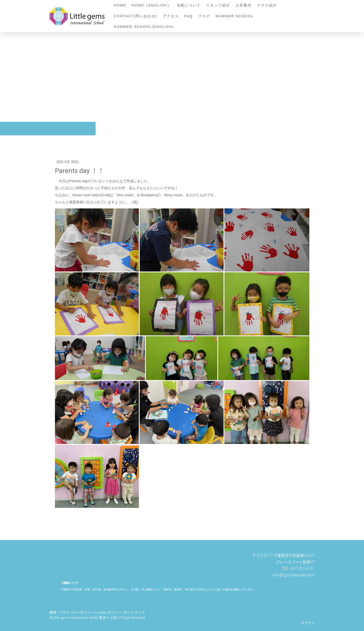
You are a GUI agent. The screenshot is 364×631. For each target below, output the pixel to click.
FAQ (188, 16)
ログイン (308, 623)
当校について (189, 5)
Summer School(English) (144, 27)
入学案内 (243, 5)
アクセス (171, 16)
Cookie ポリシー (109, 612)
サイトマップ (134, 612)
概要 (53, 612)
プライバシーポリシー (77, 612)
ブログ (204, 16)
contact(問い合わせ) (136, 16)
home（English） (152, 5)
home (120, 5)
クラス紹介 (267, 5)
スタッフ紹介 (218, 5)
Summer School (235, 16)
